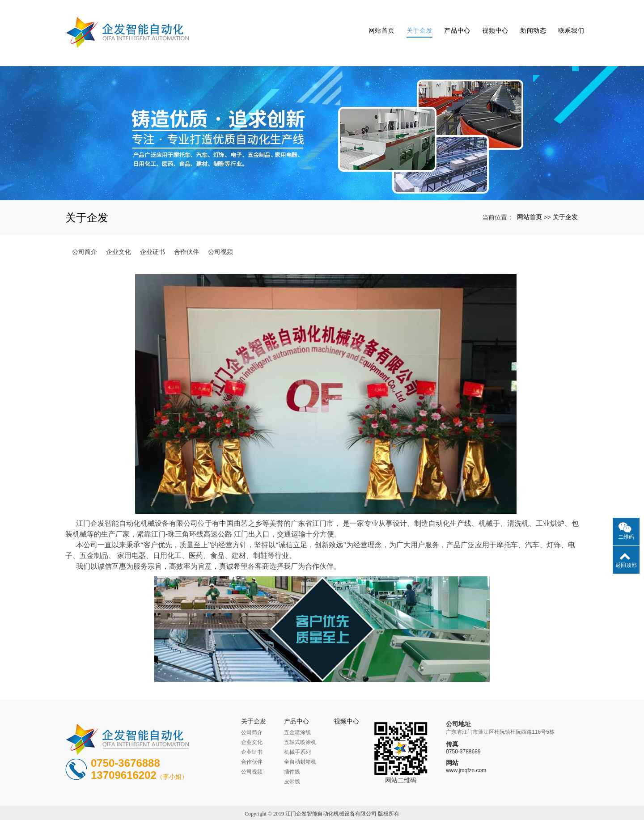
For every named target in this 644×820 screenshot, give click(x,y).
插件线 (292, 750)
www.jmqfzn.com (466, 749)
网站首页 (376, 22)
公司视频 (220, 230)
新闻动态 (527, 22)
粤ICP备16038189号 (322, 812)
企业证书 (153, 230)
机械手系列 (297, 731)
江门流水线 (294, 802)
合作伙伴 (186, 230)
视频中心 (490, 22)
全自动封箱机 (300, 740)
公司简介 (85, 230)
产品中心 (452, 22)
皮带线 (292, 760)
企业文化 (119, 230)
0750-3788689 (463, 731)
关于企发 (414, 22)
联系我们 (566, 22)
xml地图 (381, 802)
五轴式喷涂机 (300, 721)
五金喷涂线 (297, 711)
